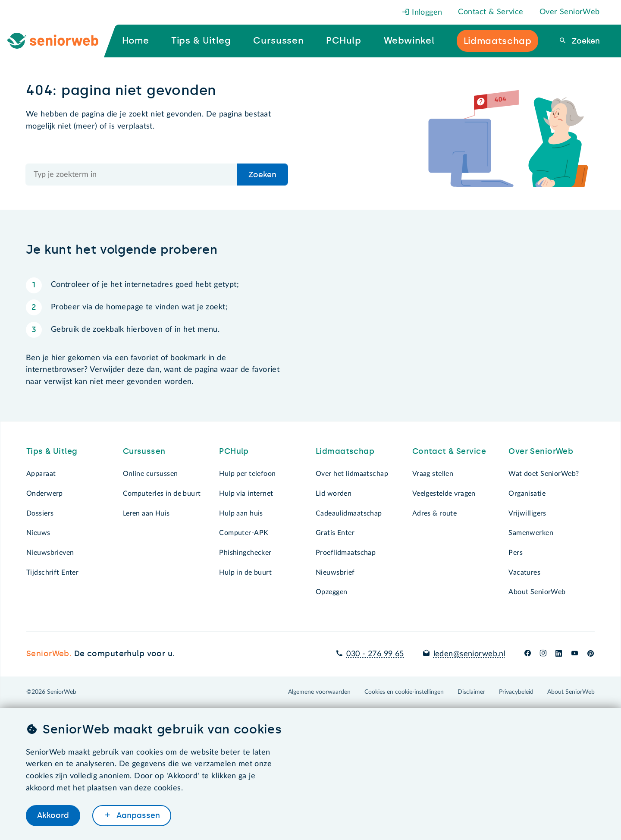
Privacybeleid (516, 692)
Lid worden (334, 494)
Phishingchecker (245, 553)
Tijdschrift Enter (52, 573)
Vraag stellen (433, 474)
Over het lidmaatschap (352, 474)
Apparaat (41, 474)
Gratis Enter (335, 533)
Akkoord (53, 815)
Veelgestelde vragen (444, 494)
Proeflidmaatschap (346, 553)
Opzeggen (331, 592)
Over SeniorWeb (570, 12)
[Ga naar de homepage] (60, 41)
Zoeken (585, 41)
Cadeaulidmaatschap (349, 513)
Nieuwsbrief (335, 573)
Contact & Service (491, 12)
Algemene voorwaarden (319, 692)
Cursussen (144, 451)
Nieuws (38, 533)
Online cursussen (151, 474)
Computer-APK (244, 533)
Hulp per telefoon (247, 474)
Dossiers (40, 513)
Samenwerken (531, 533)
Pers (516, 553)
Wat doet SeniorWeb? (544, 474)
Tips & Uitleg (52, 451)
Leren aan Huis (146, 513)
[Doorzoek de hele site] (132, 175)
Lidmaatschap (345, 451)
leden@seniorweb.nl (470, 654)
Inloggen (422, 13)
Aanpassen (137, 815)
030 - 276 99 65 (375, 654)
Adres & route (435, 513)
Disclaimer (471, 692)
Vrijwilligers (527, 513)
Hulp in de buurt (245, 573)
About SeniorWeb (537, 592)
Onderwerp (45, 494)
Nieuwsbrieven (50, 553)
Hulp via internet (246, 494)
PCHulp (234, 451)
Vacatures (524, 573)
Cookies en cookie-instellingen (404, 692)
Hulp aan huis (241, 513)
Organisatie (527, 494)
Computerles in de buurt (162, 494)
